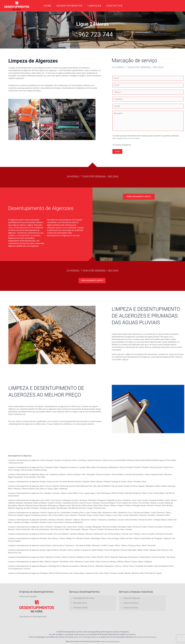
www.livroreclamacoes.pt (147, 637)
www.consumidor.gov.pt (110, 642)
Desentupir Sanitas (80, 608)
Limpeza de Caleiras (131, 603)
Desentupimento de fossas (84, 598)
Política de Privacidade (131, 138)
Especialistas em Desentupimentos (33, 617)
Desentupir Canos (80, 603)
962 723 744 (92, 34)
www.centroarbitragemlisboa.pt (86, 637)
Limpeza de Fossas (130, 608)
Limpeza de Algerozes (132, 598)
